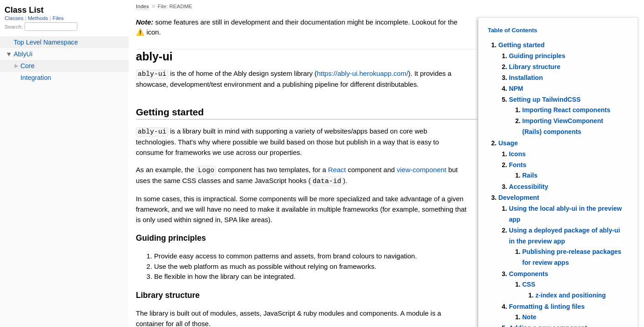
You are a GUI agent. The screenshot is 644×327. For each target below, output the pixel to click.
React (337, 169)
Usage (508, 143)
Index (143, 6)
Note (529, 317)
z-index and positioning (571, 295)
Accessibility (528, 187)
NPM (516, 89)
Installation (526, 78)
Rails (530, 175)
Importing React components (566, 110)
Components (528, 274)
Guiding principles (537, 56)
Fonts (518, 165)
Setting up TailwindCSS (545, 99)
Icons (517, 154)
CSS (529, 284)
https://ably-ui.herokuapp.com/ (363, 74)
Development (519, 198)
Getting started (522, 45)
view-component (421, 169)
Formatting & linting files (547, 307)
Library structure (535, 67)
